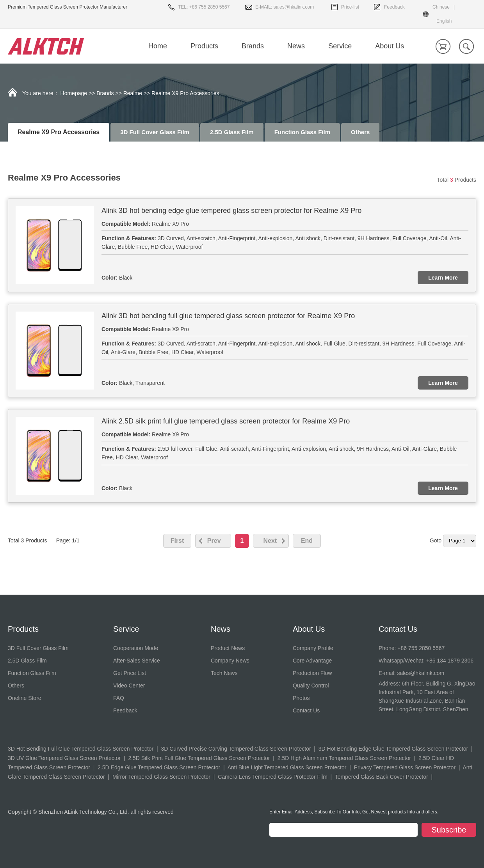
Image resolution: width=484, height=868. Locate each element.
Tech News (224, 673)
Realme (133, 93)
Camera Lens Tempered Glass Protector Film (273, 777)
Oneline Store (25, 698)
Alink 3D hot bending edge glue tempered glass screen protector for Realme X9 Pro (231, 211)
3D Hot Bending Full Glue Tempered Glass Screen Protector (81, 749)
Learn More (443, 278)
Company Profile (313, 648)
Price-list (350, 7)
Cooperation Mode (136, 648)
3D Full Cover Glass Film (155, 132)
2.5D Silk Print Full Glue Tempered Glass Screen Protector (199, 758)
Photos (301, 698)
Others (360, 132)
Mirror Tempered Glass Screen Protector (161, 777)
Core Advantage (312, 661)
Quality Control (311, 686)
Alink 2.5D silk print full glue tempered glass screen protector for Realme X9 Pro (226, 421)
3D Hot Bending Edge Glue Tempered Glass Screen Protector (393, 749)
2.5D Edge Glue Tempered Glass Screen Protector (159, 767)
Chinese (441, 7)
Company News (230, 661)
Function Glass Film (302, 132)
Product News (228, 648)
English (444, 21)
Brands (105, 93)
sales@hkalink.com (294, 7)
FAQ (119, 698)
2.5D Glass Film (232, 132)
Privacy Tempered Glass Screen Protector (405, 767)
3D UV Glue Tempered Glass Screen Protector (64, 758)
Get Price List (130, 673)
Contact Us (306, 710)
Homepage (74, 93)
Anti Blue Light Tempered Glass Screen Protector (287, 767)
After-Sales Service (137, 661)
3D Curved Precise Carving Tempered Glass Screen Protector (236, 749)
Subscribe (449, 830)
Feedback (394, 7)
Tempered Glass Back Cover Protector (382, 777)
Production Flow (312, 673)
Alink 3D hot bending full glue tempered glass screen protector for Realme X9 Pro (228, 316)
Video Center (129, 686)
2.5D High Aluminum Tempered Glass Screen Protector (344, 758)
